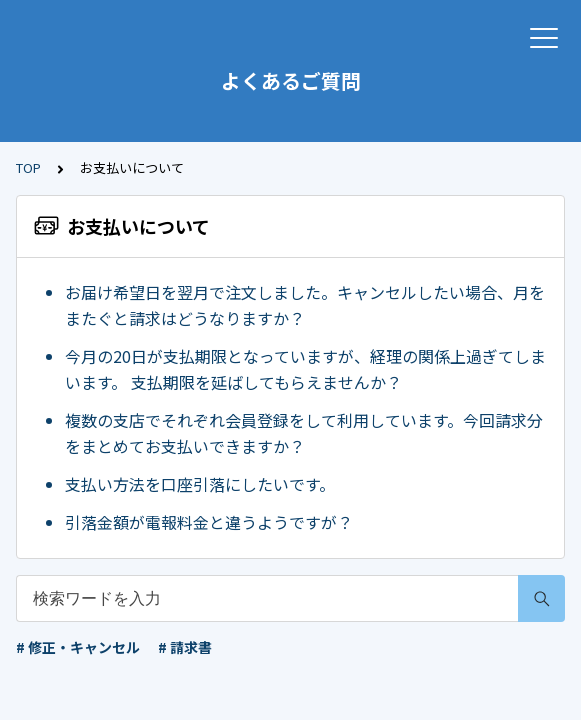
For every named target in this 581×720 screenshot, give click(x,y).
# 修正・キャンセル (78, 647)
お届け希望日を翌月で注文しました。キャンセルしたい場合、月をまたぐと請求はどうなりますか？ (305, 305)
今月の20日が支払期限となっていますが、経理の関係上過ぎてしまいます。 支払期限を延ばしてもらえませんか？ (305, 369)
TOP (28, 167)
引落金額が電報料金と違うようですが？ (209, 522)
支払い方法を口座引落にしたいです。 (200, 484)
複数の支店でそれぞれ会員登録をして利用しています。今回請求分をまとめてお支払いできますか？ (304, 433)
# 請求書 (185, 647)
